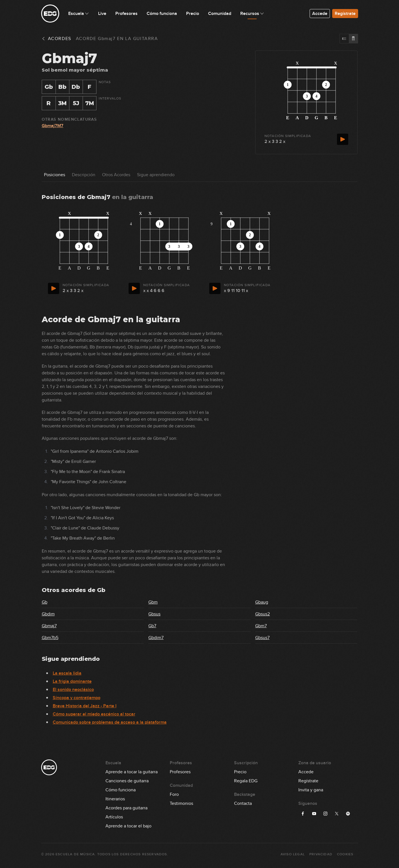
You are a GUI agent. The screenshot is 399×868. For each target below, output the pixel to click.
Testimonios (181, 803)
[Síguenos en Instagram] (325, 814)
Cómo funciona (121, 790)
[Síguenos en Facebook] (303, 814)
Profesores (180, 772)
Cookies (345, 854)
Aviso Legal (293, 854)
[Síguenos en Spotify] (348, 814)
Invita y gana (311, 790)
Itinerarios (115, 799)
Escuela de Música (75, 854)
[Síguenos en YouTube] (314, 814)
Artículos (114, 817)
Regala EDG (246, 781)
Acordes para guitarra (126, 808)
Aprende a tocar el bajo (128, 826)
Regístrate (345, 14)
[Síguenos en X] (337, 814)
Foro (174, 794)
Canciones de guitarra (127, 781)
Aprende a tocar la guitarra (132, 772)
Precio (240, 772)
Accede (320, 14)
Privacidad (321, 854)
